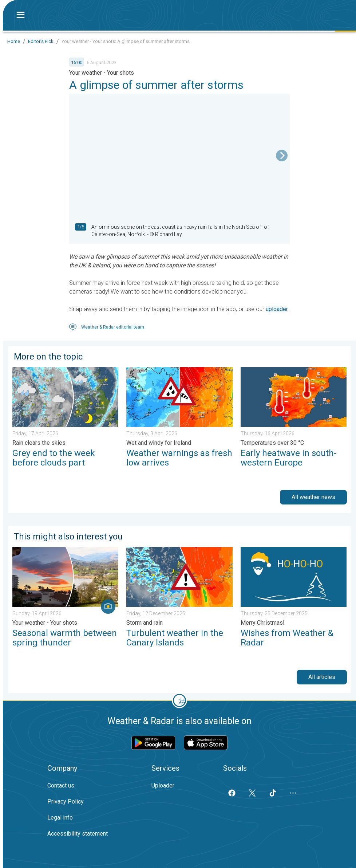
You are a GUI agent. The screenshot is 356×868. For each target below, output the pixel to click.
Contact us (61, 785)
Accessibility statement (78, 834)
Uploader (163, 785)
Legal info (60, 818)
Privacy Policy (66, 802)
